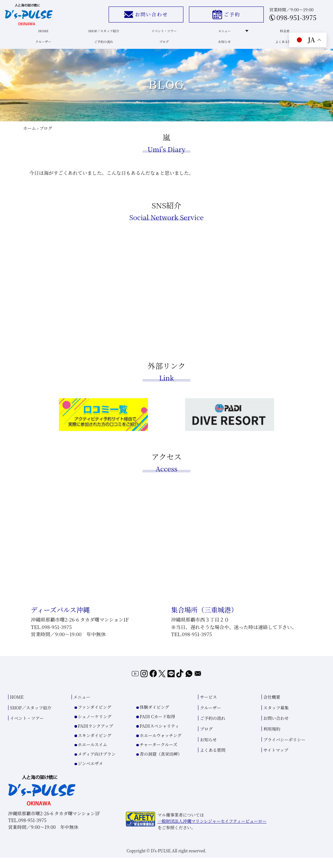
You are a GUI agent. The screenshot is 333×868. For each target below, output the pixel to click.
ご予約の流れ (104, 47)
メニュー (228, 34)
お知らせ (222, 47)
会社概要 (272, 707)
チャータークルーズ (158, 755)
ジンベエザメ (90, 773)
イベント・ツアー (163, 34)
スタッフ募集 (276, 718)
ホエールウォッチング (160, 745)
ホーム (30, 136)
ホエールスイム (92, 755)
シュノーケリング (94, 727)
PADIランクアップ (95, 736)
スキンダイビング (94, 745)
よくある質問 (280, 47)
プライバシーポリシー (285, 750)
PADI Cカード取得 (157, 727)
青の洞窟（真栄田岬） (161, 764)
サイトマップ (276, 760)
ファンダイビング (94, 717)
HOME (45, 34)
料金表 (280, 34)
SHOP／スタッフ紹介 (104, 34)
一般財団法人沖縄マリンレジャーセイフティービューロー (212, 831)
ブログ (163, 47)
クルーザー (45, 47)
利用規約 (272, 739)
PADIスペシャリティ (159, 736)
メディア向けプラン (97, 764)
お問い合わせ (141, 16)
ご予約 (221, 16)
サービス (208, 707)
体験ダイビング (154, 717)
